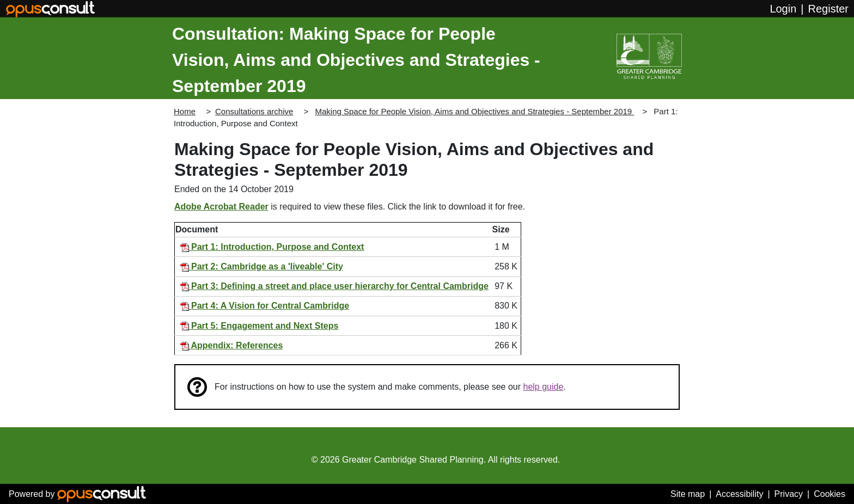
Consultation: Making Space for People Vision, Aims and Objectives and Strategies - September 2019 (356, 60)
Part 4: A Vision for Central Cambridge (265, 306)
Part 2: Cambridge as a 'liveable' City (262, 266)
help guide (544, 387)
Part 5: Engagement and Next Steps (260, 326)
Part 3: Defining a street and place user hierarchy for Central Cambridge (334, 286)
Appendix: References (232, 345)
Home (185, 111)
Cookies (829, 494)
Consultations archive (254, 111)
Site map (688, 494)
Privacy (789, 494)
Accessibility (739, 494)
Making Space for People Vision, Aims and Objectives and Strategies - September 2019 (474, 111)
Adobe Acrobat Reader (221, 207)
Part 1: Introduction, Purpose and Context (272, 247)
